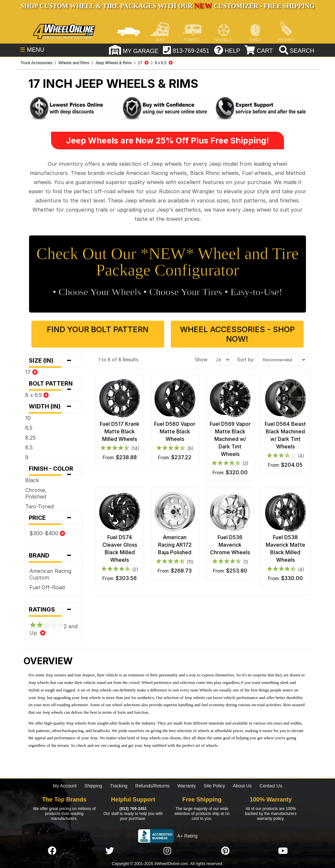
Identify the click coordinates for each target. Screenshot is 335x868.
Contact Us (271, 786)
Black (32, 480)
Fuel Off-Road (47, 587)
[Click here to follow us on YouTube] (283, 851)
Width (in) (54, 406)
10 (28, 418)
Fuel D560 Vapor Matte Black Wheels (175, 431)
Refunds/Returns (152, 786)
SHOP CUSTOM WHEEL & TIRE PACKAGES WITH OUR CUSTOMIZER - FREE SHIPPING (167, 6)
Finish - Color (54, 470)
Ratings (54, 610)
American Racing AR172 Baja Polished (175, 545)
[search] (296, 51)
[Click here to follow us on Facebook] (52, 851)
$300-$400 (47, 533)
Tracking (119, 786)
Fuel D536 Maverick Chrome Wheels (230, 545)
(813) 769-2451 (133, 809)
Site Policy (214, 786)
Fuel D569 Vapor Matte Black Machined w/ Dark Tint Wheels (230, 439)
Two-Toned (39, 506)
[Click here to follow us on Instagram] (167, 851)
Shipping (93, 786)
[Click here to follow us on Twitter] (110, 851)
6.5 (29, 428)
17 (31, 372)
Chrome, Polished (36, 493)
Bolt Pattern (54, 385)
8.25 (30, 438)
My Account (65, 786)
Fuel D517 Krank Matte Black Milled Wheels (120, 431)
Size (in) (54, 361)
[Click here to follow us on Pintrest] (225, 851)
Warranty (186, 786)
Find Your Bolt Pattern (98, 329)
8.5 (29, 447)
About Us (242, 786)
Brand (54, 556)
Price (54, 518)
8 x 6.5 (37, 395)
